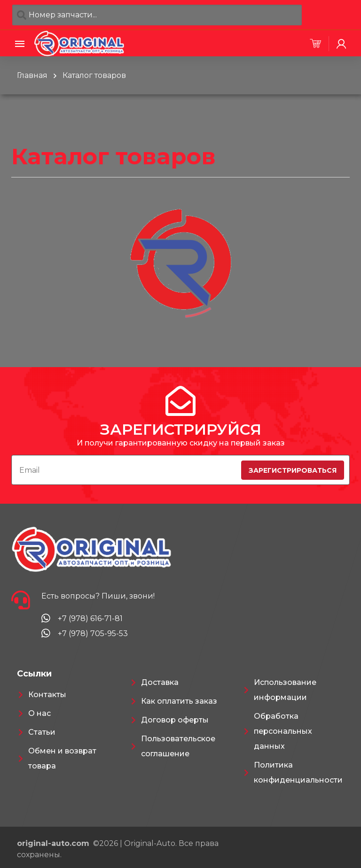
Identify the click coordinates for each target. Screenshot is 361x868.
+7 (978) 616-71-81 (90, 618)
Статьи (42, 732)
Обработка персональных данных (283, 731)
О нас (39, 713)
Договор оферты (175, 720)
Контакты (47, 695)
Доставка (160, 682)
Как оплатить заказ (179, 701)
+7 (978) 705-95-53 (93, 634)
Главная (32, 75)
